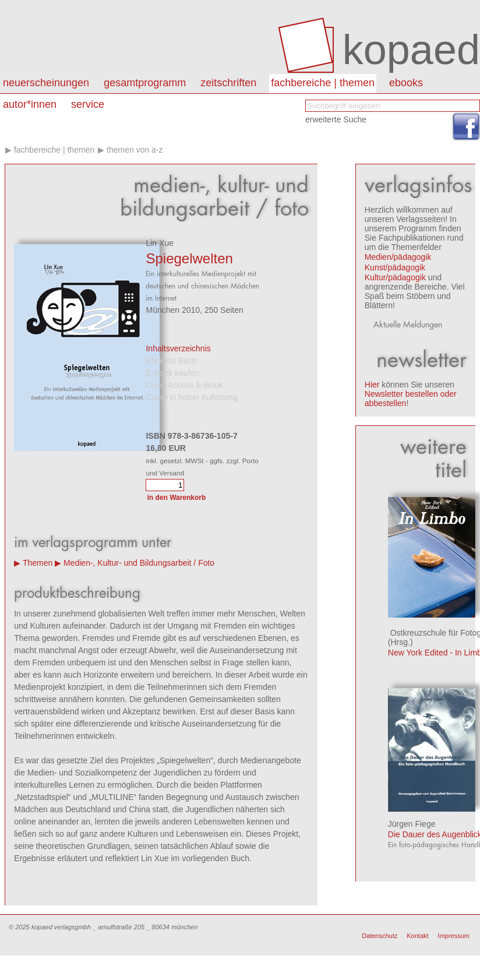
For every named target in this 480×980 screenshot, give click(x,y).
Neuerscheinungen (46, 83)
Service (88, 104)
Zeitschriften (228, 83)
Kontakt (417, 936)
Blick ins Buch (171, 361)
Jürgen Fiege (412, 824)
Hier (372, 385)
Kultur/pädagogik (395, 277)
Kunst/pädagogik (395, 267)
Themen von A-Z (135, 150)
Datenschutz (380, 936)
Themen (38, 563)
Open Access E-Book (184, 385)
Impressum (454, 936)
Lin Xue (159, 243)
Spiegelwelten (189, 258)
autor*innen (30, 104)
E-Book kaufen (172, 373)
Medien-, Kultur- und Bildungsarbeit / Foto (139, 563)
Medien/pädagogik (398, 257)
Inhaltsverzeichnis (178, 348)
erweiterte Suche (336, 119)
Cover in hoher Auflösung (191, 397)
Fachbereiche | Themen (323, 83)
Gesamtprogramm (145, 83)
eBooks (406, 83)
